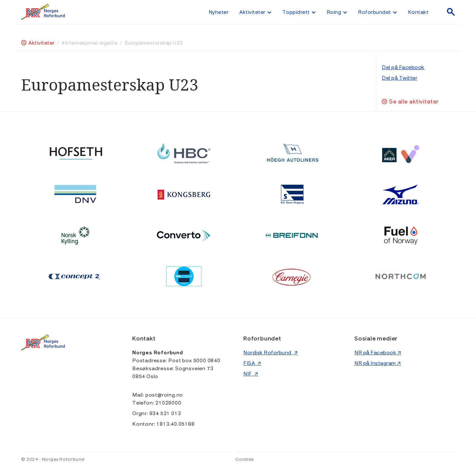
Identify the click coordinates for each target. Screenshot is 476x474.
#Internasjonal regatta (89, 43)
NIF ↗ (251, 374)
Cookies (245, 459)
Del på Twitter (399, 78)
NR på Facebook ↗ (378, 353)
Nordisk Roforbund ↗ (271, 353)
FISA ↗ (252, 363)
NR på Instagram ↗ (378, 363)
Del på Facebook (403, 67)
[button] (255, 12)
